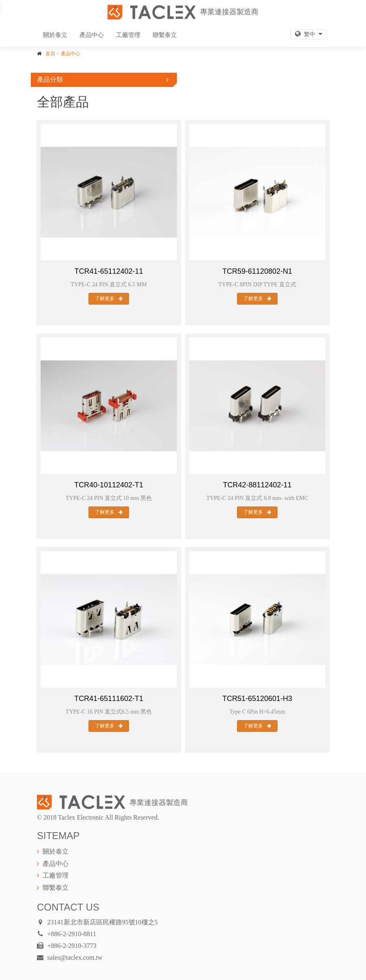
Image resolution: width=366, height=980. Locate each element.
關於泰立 (55, 35)
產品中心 (92, 35)
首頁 (50, 54)
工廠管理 (128, 35)
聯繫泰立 (165, 35)
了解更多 (109, 299)
